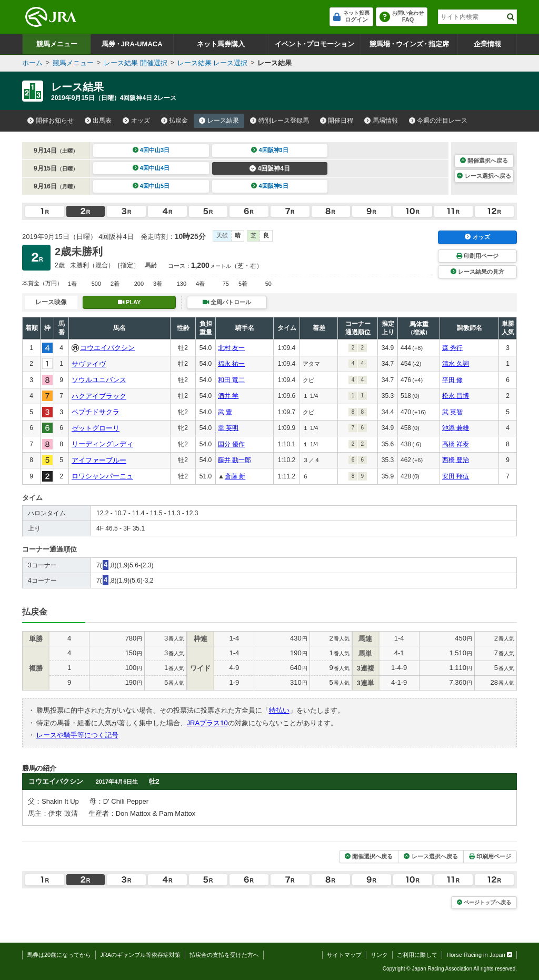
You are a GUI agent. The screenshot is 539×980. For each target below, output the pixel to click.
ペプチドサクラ (96, 412)
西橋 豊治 (456, 460)
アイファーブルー (99, 460)
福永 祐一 (231, 364)
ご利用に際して (417, 955)
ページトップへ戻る (484, 902)
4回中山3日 (151, 150)
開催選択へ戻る (484, 161)
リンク (379, 955)
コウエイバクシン (107, 348)
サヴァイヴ (89, 364)
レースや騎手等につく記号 (77, 735)
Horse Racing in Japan (479, 955)
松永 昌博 (456, 396)
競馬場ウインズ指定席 (409, 44)
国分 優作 (231, 444)
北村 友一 (231, 348)
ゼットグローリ (96, 428)
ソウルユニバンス (99, 380)
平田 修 (452, 380)
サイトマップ (344, 955)
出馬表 (98, 121)
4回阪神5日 (270, 186)
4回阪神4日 (270, 168)
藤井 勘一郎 (234, 460)
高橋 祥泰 (456, 444)
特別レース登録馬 (280, 121)
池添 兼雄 (456, 428)
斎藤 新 (235, 476)
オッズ (136, 121)
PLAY (129, 302)
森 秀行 (452, 348)
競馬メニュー (57, 44)
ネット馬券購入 (221, 44)
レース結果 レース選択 (213, 63)
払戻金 (175, 121)
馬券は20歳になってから (59, 955)
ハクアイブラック (99, 396)
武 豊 (225, 412)
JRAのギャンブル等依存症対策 (140, 955)
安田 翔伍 (456, 476)
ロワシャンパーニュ (102, 476)
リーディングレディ (102, 444)
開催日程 (337, 121)
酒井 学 (228, 396)
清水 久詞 (456, 364)
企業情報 (487, 44)
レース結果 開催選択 (136, 63)
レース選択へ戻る (484, 176)
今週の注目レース (438, 121)
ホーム (32, 63)
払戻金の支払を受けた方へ (224, 955)
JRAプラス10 (207, 723)
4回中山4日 (151, 168)
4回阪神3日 (270, 150)
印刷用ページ (477, 256)
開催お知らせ (51, 121)
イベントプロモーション (315, 44)
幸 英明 (228, 428)
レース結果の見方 (477, 272)
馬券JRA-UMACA (132, 44)
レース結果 (219, 121)
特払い (279, 710)
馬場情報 (381, 121)
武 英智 (452, 412)
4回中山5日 (151, 186)
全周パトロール (227, 302)
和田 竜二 (231, 380)
